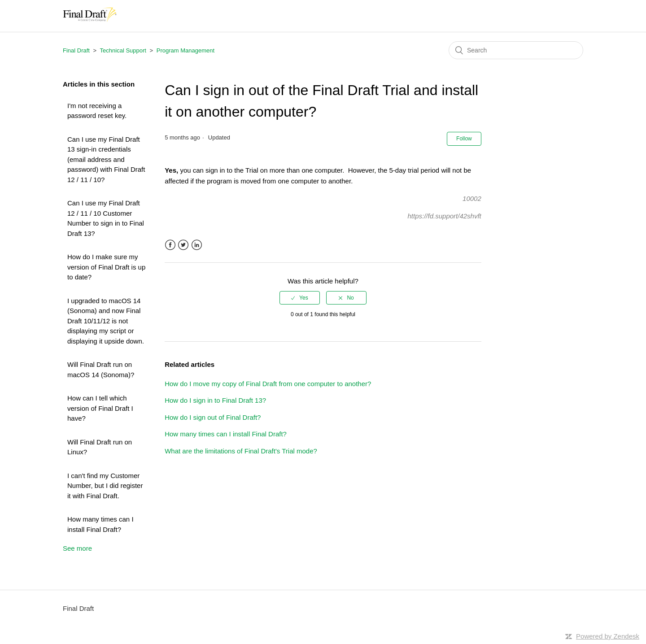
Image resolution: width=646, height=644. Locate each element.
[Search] (516, 50)
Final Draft (76, 50)
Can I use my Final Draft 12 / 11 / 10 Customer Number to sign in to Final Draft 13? (106, 218)
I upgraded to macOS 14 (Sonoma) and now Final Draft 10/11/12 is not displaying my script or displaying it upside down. (106, 321)
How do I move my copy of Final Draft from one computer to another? (268, 384)
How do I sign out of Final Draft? (213, 417)
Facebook (170, 245)
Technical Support (123, 50)
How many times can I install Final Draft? (100, 524)
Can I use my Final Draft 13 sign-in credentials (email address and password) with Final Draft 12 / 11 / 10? (106, 159)
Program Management (186, 50)
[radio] (300, 298)
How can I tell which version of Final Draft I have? (100, 408)
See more (77, 548)
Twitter (183, 245)
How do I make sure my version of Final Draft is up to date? (106, 267)
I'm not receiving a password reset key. (97, 111)
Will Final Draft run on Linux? (100, 447)
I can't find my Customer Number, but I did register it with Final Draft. (105, 486)
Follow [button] (464, 139)
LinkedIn (197, 245)
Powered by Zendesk (608, 636)
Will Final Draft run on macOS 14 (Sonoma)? (101, 370)
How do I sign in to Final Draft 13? (215, 400)
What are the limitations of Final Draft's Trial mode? (241, 451)
